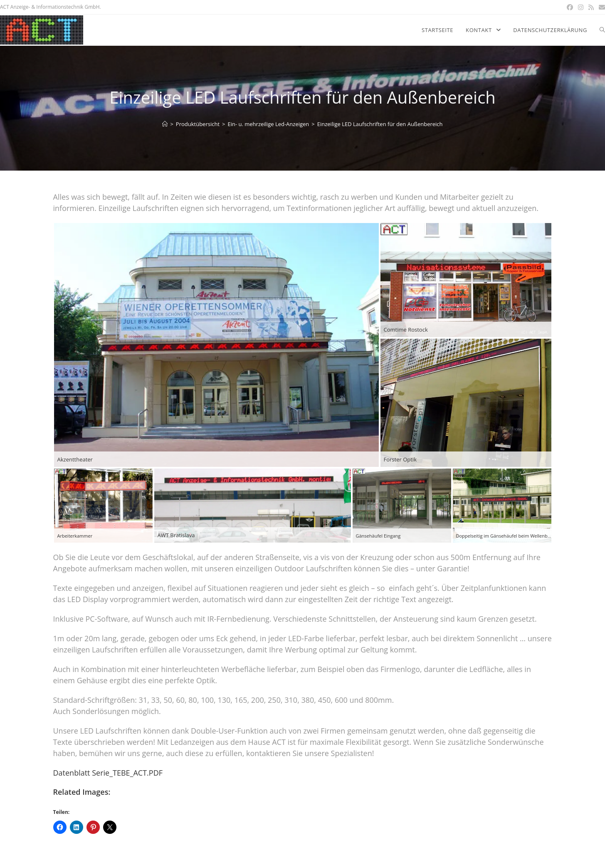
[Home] (165, 124)
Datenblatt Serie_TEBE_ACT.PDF (108, 773)
